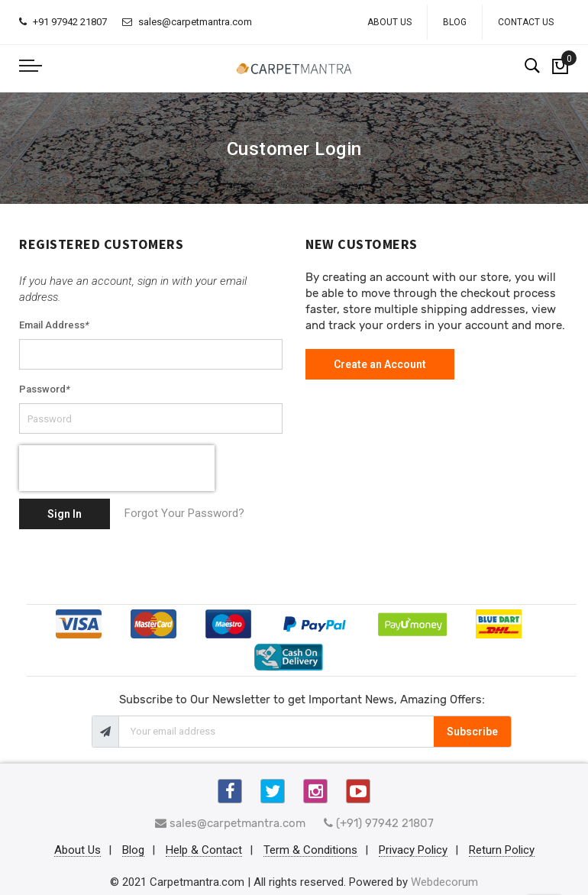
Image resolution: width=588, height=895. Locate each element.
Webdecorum (444, 882)
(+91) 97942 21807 (379, 823)
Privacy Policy (413, 851)
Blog (455, 22)
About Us (389, 22)
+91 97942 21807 (63, 22)
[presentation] (117, 468)
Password (45, 389)
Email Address (54, 325)
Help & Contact (204, 851)
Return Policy (502, 851)
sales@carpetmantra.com (187, 22)
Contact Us (526, 22)
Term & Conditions (310, 851)
